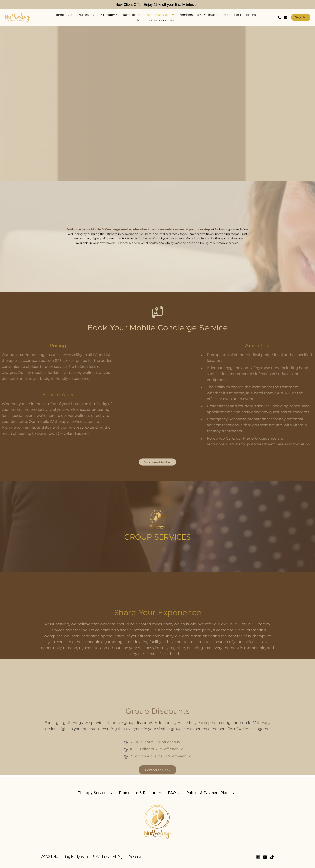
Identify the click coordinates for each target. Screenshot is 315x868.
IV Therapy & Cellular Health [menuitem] (120, 15)
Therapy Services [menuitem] (160, 15)
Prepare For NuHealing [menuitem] (239, 15)
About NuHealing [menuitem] (81, 15)
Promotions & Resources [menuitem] (155, 20)
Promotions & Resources (140, 793)
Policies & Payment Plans (210, 793)
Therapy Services (95, 793)
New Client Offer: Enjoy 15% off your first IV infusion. (157, 4)
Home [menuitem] (59, 15)
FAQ (174, 793)
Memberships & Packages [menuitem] (198, 15)
